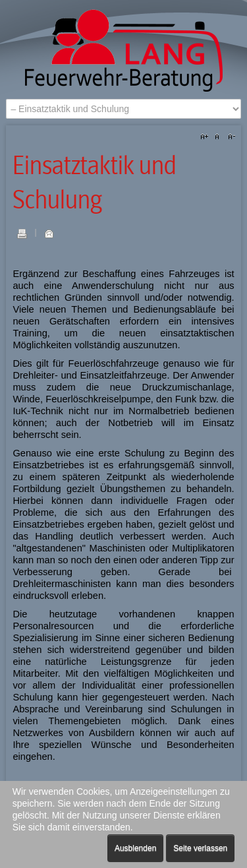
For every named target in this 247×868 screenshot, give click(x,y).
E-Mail (49, 233)
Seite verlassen (200, 848)
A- (230, 137)
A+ (206, 137)
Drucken (22, 233)
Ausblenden (135, 848)
